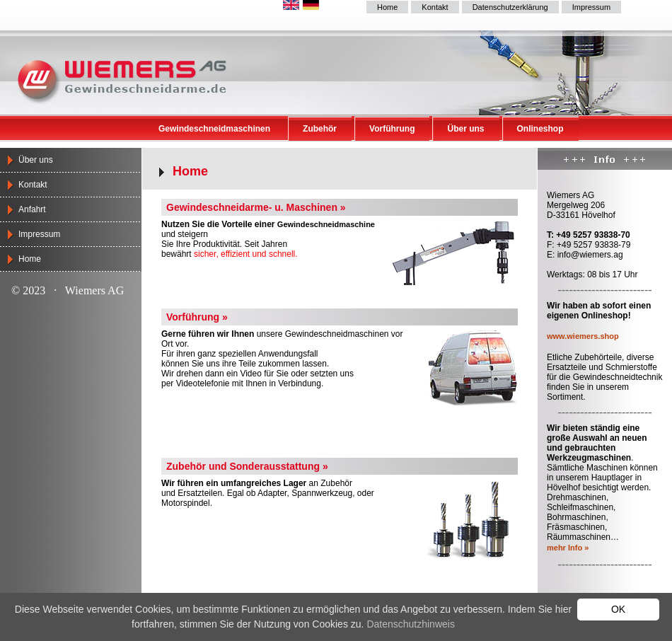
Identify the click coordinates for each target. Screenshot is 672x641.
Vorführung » (197, 317)
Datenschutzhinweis (411, 624)
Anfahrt (32, 209)
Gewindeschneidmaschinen (214, 129)
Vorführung (392, 129)
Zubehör (320, 129)
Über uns (465, 129)
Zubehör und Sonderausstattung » (247, 466)
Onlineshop (540, 129)
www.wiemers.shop (583, 336)
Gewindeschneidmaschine (326, 224)
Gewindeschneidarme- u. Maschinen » (256, 207)
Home (387, 7)
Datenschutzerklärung (510, 7)
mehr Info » (568, 548)
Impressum (591, 7)
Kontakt (435, 7)
